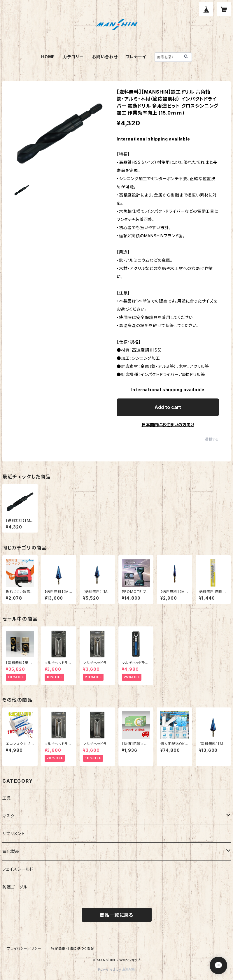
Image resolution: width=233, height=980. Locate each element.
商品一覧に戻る (117, 915)
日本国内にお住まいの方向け (168, 425)
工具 (7, 798)
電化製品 (11, 851)
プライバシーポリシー (24, 948)
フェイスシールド (18, 869)
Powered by (117, 969)
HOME (48, 57)
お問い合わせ (105, 57)
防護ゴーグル (15, 887)
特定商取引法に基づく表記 (73, 948)
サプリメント (14, 834)
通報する (212, 439)
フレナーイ (136, 57)
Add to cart (168, 407)
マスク (8, 816)
